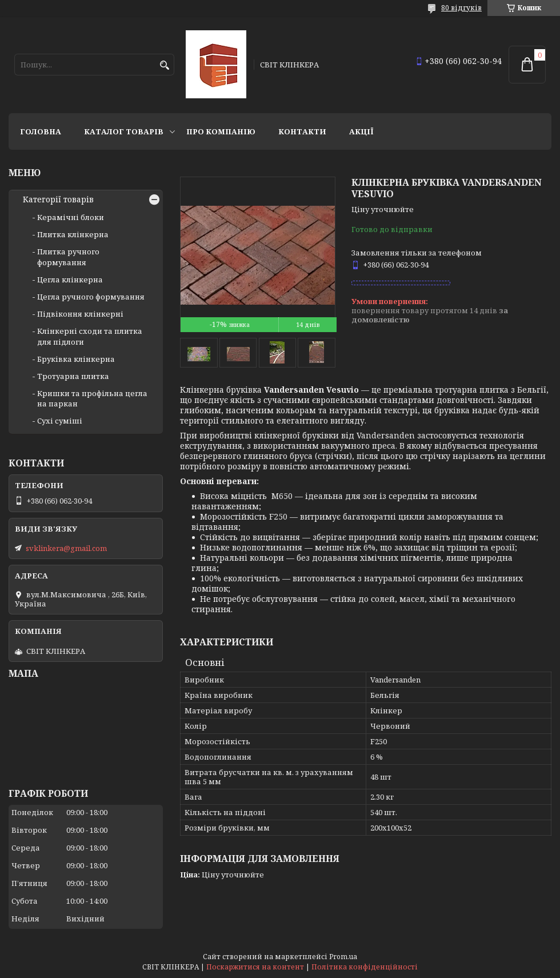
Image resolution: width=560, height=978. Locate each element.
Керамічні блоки (71, 217)
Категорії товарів (58, 199)
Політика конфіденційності (365, 967)
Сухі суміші (60, 421)
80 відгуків (461, 8)
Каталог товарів (124, 131)
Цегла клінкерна (70, 280)
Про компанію (221, 131)
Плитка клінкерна (73, 234)
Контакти (302, 131)
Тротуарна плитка (73, 376)
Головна (41, 131)
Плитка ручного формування (68, 257)
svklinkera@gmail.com (66, 548)
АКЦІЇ (361, 131)
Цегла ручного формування (91, 297)
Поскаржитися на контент (255, 967)
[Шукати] (164, 65)
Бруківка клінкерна (76, 359)
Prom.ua (343, 957)
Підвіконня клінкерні (80, 314)
